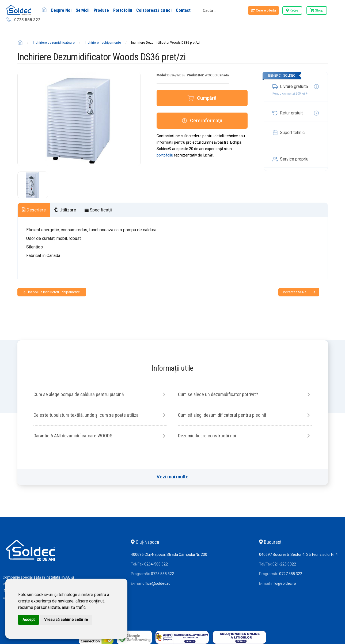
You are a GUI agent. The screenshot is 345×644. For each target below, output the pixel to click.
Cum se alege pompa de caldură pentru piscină (79, 394)
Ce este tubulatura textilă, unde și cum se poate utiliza (86, 415)
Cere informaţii (202, 120)
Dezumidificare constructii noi (207, 436)
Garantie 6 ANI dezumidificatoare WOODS (73, 436)
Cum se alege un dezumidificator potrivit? (218, 394)
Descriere (34, 210)
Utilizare (65, 210)
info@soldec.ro (283, 583)
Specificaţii (98, 210)
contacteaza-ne (294, 292)
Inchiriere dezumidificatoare (54, 43)
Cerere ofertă (264, 10)
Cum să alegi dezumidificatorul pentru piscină (222, 415)
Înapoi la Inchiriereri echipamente (54, 292)
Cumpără (207, 98)
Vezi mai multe (172, 477)
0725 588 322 (27, 20)
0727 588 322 (291, 574)
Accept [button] (29, 620)
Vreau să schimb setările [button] (66, 620)
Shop (317, 10)
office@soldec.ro (156, 583)
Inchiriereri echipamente (103, 43)
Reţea (292, 10)
